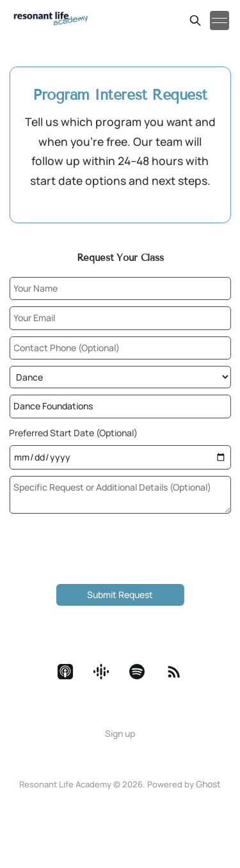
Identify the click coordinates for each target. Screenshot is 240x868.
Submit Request (120, 595)
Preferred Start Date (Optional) (73, 433)
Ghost (208, 784)
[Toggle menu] (220, 20)
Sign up (120, 733)
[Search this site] (195, 20)
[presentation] (120, 553)
